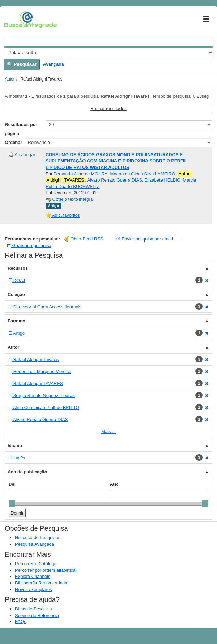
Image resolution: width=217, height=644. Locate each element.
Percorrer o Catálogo (36, 564)
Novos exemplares (34, 589)
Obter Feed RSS (84, 239)
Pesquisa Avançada (35, 544)
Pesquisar (22, 64)
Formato (16, 321)
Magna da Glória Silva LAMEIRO (143, 174)
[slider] (12, 504)
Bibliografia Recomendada (41, 583)
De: (12, 484)
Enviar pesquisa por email (145, 239)
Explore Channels (33, 576)
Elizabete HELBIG (162, 180)
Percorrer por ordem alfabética (45, 570)
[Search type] (108, 53)
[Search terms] (108, 41)
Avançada (53, 64)
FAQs (21, 622)
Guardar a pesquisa (29, 245)
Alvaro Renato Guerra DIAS (115, 180)
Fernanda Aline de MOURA (81, 174)
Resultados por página (21, 129)
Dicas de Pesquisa (34, 609)
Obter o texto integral (70, 199)
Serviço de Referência (37, 615)
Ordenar (14, 142)
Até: (114, 484)
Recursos (18, 268)
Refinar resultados (108, 108)
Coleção (16, 294)
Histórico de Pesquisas (38, 538)
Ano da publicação (27, 472)
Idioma (15, 445)
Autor (10, 79)
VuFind (15, 20)
